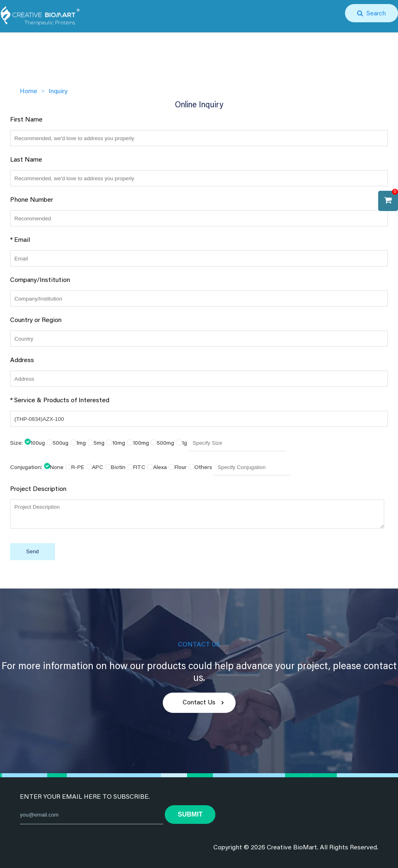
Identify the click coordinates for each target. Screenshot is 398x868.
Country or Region (36, 320)
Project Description (38, 489)
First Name (26, 120)
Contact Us (199, 703)
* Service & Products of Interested (60, 401)
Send (33, 551)
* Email (20, 240)
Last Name (26, 160)
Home (29, 92)
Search (375, 14)
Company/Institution (40, 280)
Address (22, 360)
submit (190, 814)
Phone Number (32, 200)
